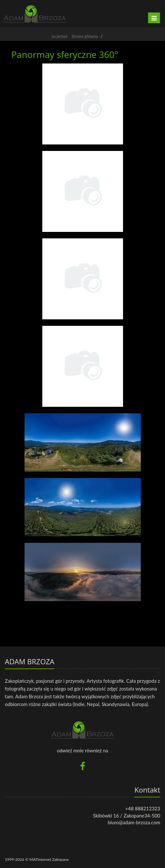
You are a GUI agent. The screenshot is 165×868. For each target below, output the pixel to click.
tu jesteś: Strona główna (75, 36)
